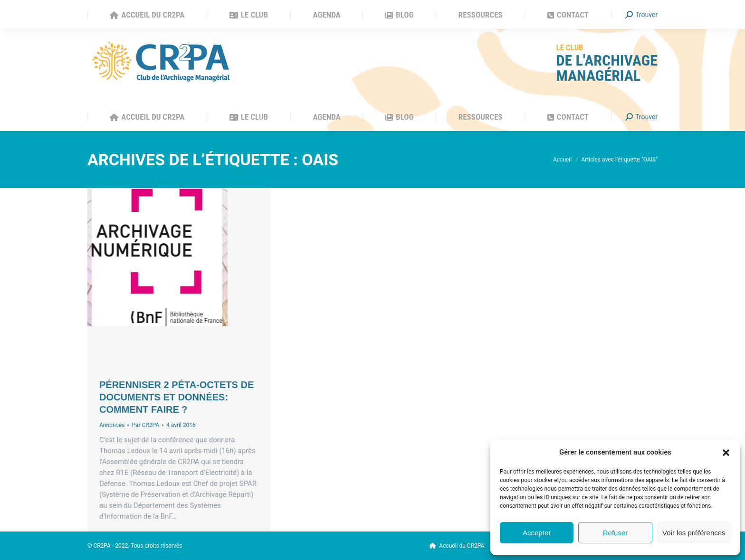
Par (145, 425)
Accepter (537, 533)
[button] (726, 453)
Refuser (616, 533)
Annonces (112, 425)
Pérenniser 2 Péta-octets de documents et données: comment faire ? (177, 397)
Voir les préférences (694, 533)
